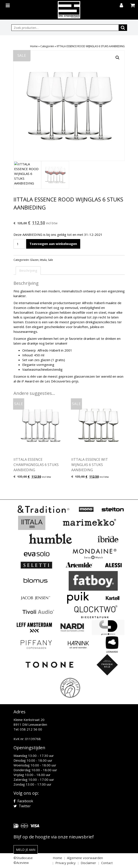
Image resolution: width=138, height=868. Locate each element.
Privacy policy (66, 863)
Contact (107, 863)
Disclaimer (88, 863)
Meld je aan (26, 850)
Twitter (22, 806)
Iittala (43, 260)
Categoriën (47, 46)
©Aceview (21, 863)
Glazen (34, 260)
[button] (118, 58)
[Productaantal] (19, 244)
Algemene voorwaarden (85, 858)
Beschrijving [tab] (28, 270)
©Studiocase (23, 858)
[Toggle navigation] (8, 5)
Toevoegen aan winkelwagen (53, 244)
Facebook (23, 801)
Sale (50, 260)
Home (34, 46)
